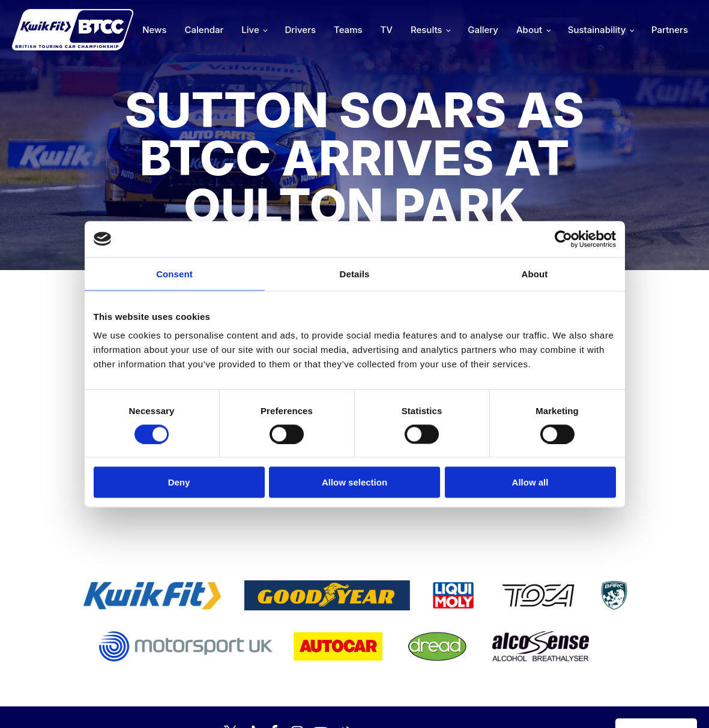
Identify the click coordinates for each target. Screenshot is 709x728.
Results (426, 30)
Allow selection (354, 482)
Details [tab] (355, 273)
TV (387, 30)
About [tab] (535, 273)
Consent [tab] (174, 273)
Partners (670, 30)
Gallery (483, 30)
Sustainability (597, 30)
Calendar (204, 30)
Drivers (300, 30)
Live (250, 30)
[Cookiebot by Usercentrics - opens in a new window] (563, 239)
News (154, 30)
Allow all (530, 482)
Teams (348, 30)
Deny (179, 482)
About (529, 30)
